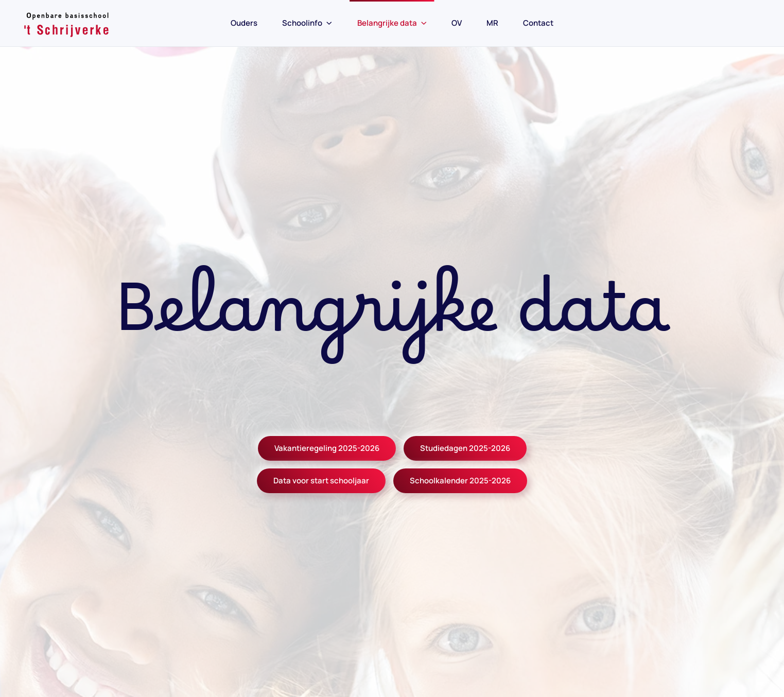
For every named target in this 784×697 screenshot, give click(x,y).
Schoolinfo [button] (307, 23)
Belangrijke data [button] (392, 23)
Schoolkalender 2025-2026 (460, 481)
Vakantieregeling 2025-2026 (327, 448)
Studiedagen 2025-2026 (465, 448)
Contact (538, 23)
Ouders (244, 23)
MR (492, 23)
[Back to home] (67, 23)
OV (457, 23)
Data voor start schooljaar (321, 481)
